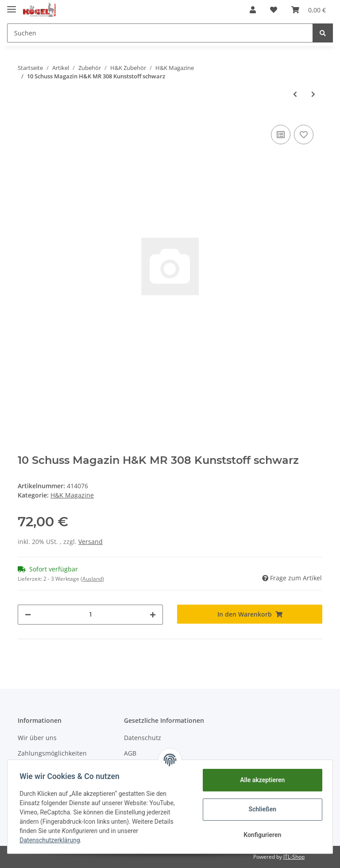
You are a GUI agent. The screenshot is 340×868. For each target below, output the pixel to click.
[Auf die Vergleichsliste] (281, 135)
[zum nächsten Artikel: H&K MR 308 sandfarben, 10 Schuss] (313, 94)
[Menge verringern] (28, 615)
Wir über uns (37, 738)
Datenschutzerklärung (52, 840)
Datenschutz (143, 738)
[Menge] (90, 615)
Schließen (261, 809)
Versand (91, 542)
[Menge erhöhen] (153, 615)
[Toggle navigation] (12, 6)
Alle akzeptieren (260, 780)
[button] (253, 10)
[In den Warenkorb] (250, 614)
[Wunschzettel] (274, 10)
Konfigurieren (260, 835)
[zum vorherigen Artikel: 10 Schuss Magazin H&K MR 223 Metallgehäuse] (295, 94)
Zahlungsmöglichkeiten (52, 753)
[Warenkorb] (309, 10)
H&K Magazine (72, 495)
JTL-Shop (294, 857)
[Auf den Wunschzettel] (304, 135)
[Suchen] (160, 33)
